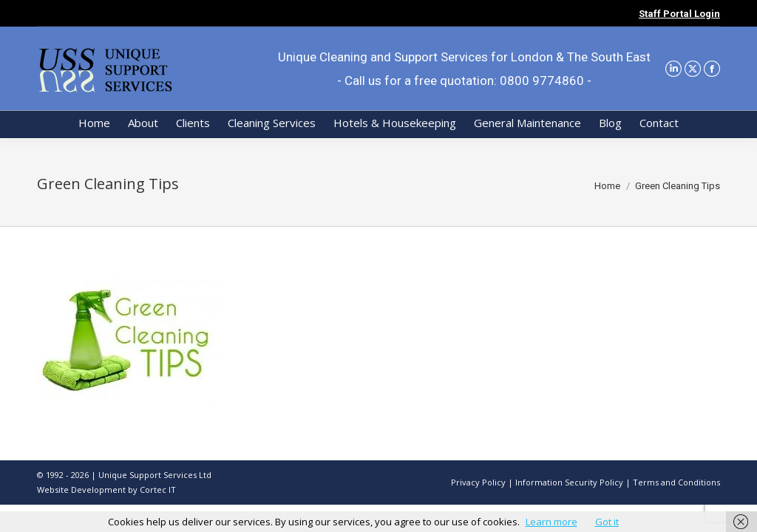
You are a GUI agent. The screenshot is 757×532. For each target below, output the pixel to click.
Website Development (82, 490)
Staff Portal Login (679, 14)
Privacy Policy (478, 482)
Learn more (551, 522)
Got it (607, 522)
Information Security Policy (569, 482)
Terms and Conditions (676, 482)
